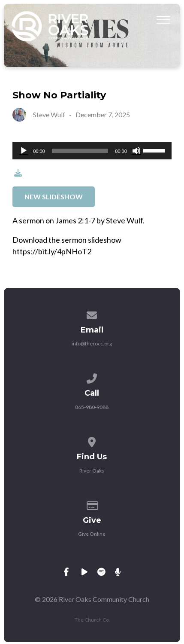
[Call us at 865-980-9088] (92, 377)
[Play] (24, 151)
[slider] (80, 151)
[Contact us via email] (92, 314)
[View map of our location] (92, 441)
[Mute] (136, 151)
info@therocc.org (92, 343)
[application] (92, 151)
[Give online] (92, 504)
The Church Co (92, 620)
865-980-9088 (92, 407)
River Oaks (92, 471)
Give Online (92, 534)
